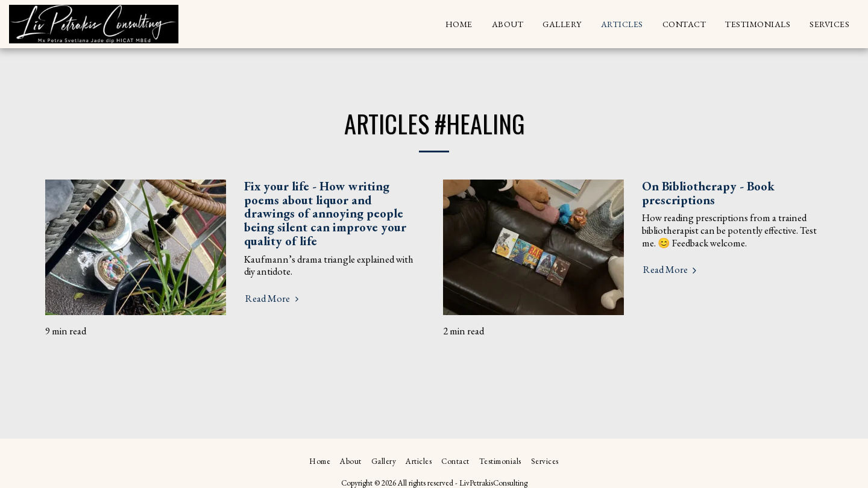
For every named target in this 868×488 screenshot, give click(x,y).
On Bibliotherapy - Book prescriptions (708, 193)
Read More (274, 299)
